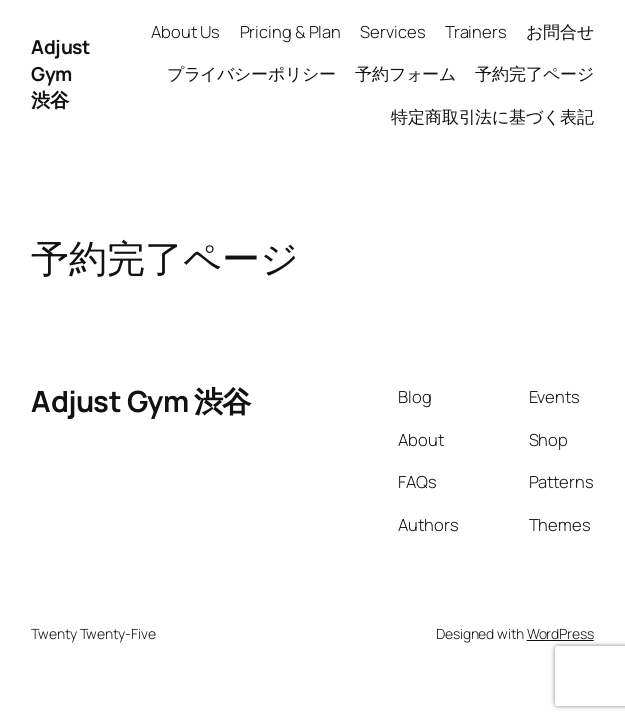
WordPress (560, 633)
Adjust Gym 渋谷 (60, 74)
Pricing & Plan (291, 31)
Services (392, 31)
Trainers (476, 31)
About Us (185, 31)
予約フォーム (405, 73)
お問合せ (560, 31)
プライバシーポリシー (251, 73)
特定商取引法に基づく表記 (492, 116)
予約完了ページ (534, 73)
